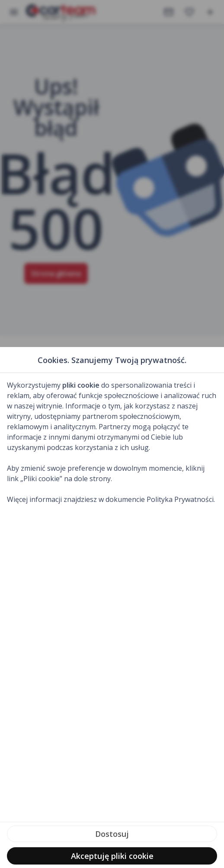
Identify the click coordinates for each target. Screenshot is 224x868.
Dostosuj (112, 834)
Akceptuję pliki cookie (112, 856)
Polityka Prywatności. (181, 499)
